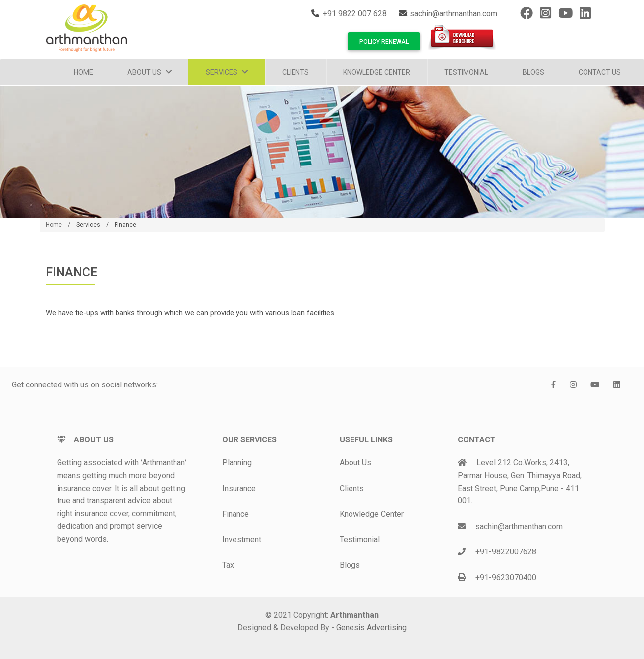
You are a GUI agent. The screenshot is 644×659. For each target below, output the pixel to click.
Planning (237, 463)
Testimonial (466, 72)
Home (84, 72)
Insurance (239, 488)
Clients (295, 72)
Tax (228, 565)
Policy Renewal (384, 42)
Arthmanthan (354, 615)
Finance (125, 225)
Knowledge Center (377, 72)
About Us (149, 72)
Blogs (533, 72)
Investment (242, 539)
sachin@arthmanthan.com (454, 14)
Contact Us (600, 72)
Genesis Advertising (371, 628)
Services (227, 72)
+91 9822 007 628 (355, 14)
